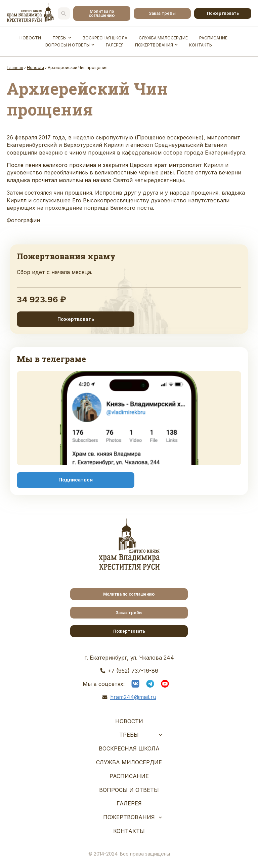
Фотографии (23, 220)
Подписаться (76, 480)
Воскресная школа (105, 38)
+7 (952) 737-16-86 (133, 671)
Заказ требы (162, 13)
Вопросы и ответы (68, 45)
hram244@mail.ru (133, 697)
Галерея (115, 45)
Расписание (213, 38)
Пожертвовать (223, 13)
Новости (30, 38)
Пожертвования (154, 45)
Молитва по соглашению (102, 13)
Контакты (201, 45)
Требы (59, 38)
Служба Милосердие (163, 38)
